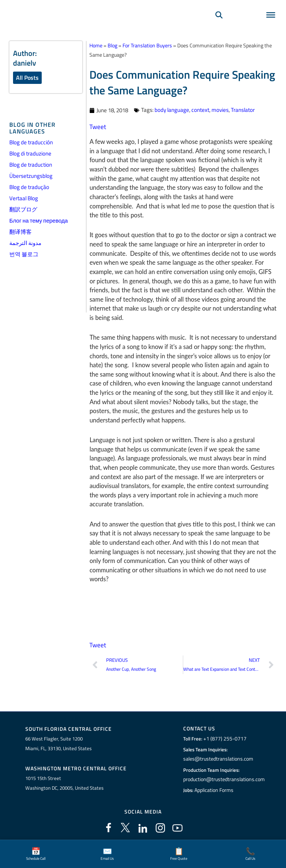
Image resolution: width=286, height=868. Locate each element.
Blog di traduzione (30, 153)
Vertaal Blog (24, 198)
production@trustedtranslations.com (224, 779)
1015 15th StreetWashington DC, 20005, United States (64, 782)
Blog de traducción (31, 142)
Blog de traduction (31, 165)
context (200, 110)
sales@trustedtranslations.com (218, 758)
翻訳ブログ (23, 209)
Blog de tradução (29, 187)
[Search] (219, 25)
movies (220, 110)
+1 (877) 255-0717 (224, 738)
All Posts (27, 78)
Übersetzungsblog (31, 176)
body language (172, 110)
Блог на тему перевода (39, 221)
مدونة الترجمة (25, 243)
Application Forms (215, 790)
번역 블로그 (24, 254)
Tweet (97, 127)
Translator (243, 110)
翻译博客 (20, 232)
